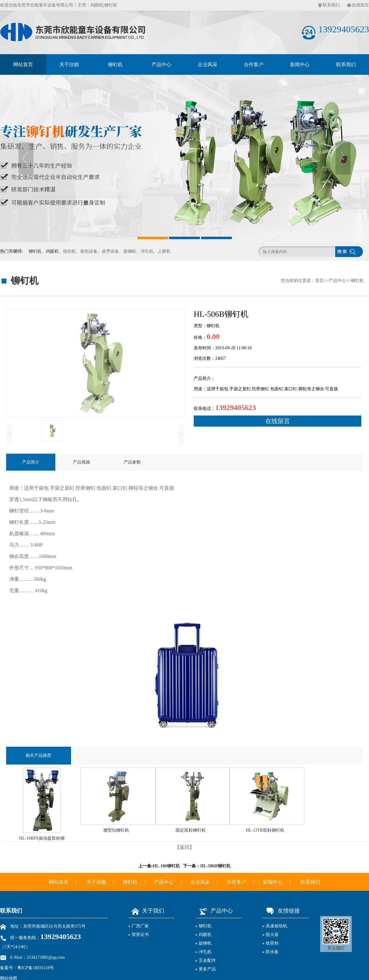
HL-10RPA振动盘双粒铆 (42, 838)
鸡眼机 (97, 5)
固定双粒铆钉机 (191, 830)
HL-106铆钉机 (166, 866)
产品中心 (161, 64)
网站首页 (23, 64)
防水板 (272, 952)
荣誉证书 (140, 935)
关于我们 (146, 911)
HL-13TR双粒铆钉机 (265, 830)
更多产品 (207, 969)
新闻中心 (300, 64)
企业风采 (208, 64)
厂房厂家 (140, 926)
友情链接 (281, 911)
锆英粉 (272, 943)
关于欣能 (69, 64)
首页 (319, 281)
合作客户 (254, 64)
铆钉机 (115, 64)
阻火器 (272, 935)
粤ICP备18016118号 (36, 968)
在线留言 (360, 5)
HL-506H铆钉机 (215, 866)
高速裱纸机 (276, 926)
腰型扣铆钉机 (116, 830)
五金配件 (207, 960)
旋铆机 (205, 943)
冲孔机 (205, 952)
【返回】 (184, 847)
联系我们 (331, 5)
